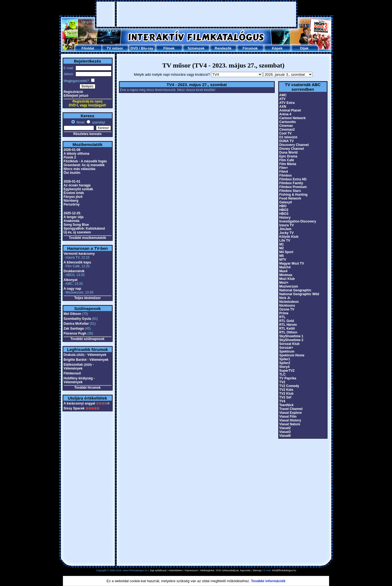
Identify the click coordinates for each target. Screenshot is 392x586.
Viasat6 (285, 436)
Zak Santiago (74, 329)
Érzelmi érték (74, 193)
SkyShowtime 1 (291, 336)
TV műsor (115, 48)
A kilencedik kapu (77, 262)
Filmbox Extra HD (293, 179)
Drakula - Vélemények (85, 355)
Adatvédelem (176, 570)
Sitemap (257, 570)
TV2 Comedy (289, 386)
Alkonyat (71, 280)
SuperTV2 (287, 371)
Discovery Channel (294, 145)
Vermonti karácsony (79, 254)
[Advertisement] (196, 14)
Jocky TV (287, 233)
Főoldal (88, 48)
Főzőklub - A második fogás (85, 161)
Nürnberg (71, 201)
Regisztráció (73, 92)
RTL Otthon (288, 332)
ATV (283, 99)
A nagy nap (72, 289)
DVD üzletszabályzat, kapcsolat (233, 570)
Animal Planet (290, 110)
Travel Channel (291, 409)
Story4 (284, 367)
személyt (98, 122)
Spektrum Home (292, 355)
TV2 (282, 382)
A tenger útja (74, 217)
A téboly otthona (77, 154)
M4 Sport (286, 252)
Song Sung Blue (76, 225)
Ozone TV (287, 309)
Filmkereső (72, 373)
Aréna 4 (285, 114)
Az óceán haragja (77, 185)
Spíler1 (285, 359)
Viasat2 (285, 428)
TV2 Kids (286, 390)
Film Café (287, 160)
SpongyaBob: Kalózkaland (84, 228)
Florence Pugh (75, 333)
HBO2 (284, 210)
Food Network (290, 198)
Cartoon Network (293, 118)
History (285, 218)
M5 (282, 256)
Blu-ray (147, 48)
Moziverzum (289, 286)
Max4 (283, 271)
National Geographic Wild (299, 294)
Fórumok (250, 48)
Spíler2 (285, 363)
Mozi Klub (287, 279)
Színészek (196, 48)
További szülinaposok (87, 339)
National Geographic (295, 290)
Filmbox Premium (293, 187)
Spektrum (287, 351)
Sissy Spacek (74, 408)
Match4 (285, 267)
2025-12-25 (72, 213)
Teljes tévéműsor (87, 298)
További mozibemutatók (87, 238)
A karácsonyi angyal (80, 403)
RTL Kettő (287, 329)
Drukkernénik (74, 271)
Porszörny (72, 204)
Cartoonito (288, 122)
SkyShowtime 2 (291, 340)
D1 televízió (288, 137)
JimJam (286, 229)
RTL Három (288, 325)
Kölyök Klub (289, 237)
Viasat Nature (290, 424)
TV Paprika (288, 378)
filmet (80, 122)
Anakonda (72, 221)
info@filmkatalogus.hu (284, 570)
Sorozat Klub (289, 344)
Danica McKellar (76, 324)
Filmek (169, 48)
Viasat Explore (291, 413)
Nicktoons (287, 306)
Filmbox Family (291, 183)
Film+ (284, 168)
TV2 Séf (285, 397)
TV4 (282, 401)
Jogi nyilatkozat (158, 570)
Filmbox (286, 175)
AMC (283, 95)
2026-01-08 (72, 150)
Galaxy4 (286, 202)
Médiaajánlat (207, 570)
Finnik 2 (70, 157)
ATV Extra (287, 103)
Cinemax (286, 126)
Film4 (284, 172)
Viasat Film (288, 417)
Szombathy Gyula (77, 319)
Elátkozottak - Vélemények (79, 367)
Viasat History (290, 420)
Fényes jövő (73, 197)
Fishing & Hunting (293, 195)
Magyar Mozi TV (292, 263)
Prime (284, 313)
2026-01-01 (72, 181)
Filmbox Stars (290, 191)
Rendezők (223, 48)
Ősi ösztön (72, 173)
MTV (283, 260)
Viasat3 (285, 432)
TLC (283, 374)
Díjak (304, 48)
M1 (282, 244)
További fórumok (87, 388)
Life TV (285, 241)
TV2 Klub (286, 394)
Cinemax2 (287, 130)
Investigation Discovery (298, 221)
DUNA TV (287, 141)
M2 (282, 248)
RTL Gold (287, 321)
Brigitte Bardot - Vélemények (86, 360)
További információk (268, 581)
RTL (283, 317)
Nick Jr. (285, 298)
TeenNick (286, 405)
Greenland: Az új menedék (84, 165)
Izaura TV (287, 225)
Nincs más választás (80, 169)
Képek (277, 48)
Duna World (289, 153)
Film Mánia (288, 164)
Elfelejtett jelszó (76, 96)
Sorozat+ (286, 348)
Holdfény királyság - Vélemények (79, 380)
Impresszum (191, 570)
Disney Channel (292, 149)
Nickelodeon (289, 302)
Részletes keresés (87, 134)
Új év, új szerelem (77, 232)
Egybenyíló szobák (78, 189)
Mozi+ (284, 283)
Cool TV (286, 133)
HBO (283, 206)
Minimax (286, 275)
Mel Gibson (73, 314)
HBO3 (284, 214)
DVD (134, 48)
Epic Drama (288, 156)
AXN (283, 107)
